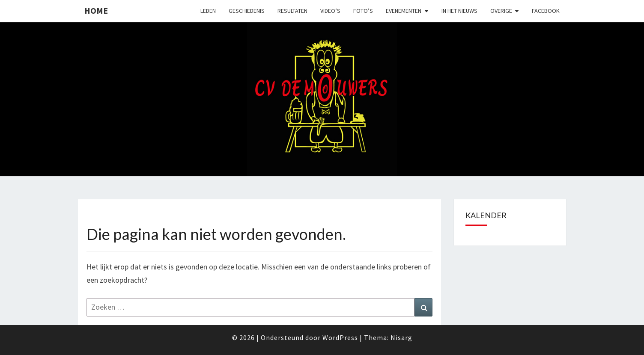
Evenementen (404, 11)
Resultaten (292, 11)
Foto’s (363, 11)
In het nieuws (459, 11)
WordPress (340, 337)
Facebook (546, 11)
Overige (501, 11)
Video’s (330, 11)
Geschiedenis (247, 11)
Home (96, 10)
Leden (208, 11)
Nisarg (401, 337)
